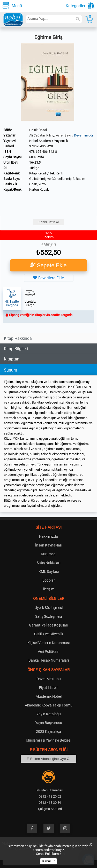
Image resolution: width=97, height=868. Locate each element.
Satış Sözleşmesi (48, 616)
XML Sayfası (49, 572)
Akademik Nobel (49, 696)
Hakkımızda (48, 536)
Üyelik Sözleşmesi (49, 608)
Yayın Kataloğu (49, 714)
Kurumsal (49, 554)
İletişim (49, 589)
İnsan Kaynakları (49, 545)
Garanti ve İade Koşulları (48, 625)
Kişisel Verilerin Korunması (48, 643)
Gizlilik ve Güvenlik (49, 634)
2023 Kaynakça (48, 732)
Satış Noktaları (48, 563)
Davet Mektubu (49, 679)
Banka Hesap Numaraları (49, 660)
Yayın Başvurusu (49, 723)
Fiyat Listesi (49, 688)
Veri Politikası (48, 652)
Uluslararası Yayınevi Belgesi (48, 740)
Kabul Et (49, 861)
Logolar (49, 580)
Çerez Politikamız (48, 854)
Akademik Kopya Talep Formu (49, 705)
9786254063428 (41, 146)
